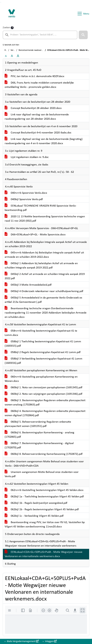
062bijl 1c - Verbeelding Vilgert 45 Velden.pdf (34, 516)
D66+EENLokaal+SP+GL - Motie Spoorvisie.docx (35, 235)
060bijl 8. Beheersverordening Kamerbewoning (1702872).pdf (44, 454)
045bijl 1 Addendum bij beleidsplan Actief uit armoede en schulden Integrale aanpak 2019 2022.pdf (41, 266)
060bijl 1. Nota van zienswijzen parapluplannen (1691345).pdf (43, 388)
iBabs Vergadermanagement (22, 641)
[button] (83, 35)
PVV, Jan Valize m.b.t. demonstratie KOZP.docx (34, 76)
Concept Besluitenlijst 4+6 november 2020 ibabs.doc (38, 133)
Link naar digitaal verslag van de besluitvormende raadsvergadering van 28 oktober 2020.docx (37, 117)
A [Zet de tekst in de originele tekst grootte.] (6, 56)
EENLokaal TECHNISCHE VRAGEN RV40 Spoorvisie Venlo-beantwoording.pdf (41, 208)
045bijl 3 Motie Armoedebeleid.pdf (28, 285)
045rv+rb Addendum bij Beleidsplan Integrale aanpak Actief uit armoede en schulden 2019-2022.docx (44, 255)
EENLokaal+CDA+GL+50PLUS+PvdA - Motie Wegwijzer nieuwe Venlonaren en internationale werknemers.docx (43, 554)
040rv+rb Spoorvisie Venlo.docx (26, 193)
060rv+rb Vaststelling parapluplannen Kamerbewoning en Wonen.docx (41, 379)
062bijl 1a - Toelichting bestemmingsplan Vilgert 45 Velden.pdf (44, 497)
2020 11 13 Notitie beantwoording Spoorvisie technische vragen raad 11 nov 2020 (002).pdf (45, 219)
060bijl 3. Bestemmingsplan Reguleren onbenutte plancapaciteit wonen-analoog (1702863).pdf (45, 403)
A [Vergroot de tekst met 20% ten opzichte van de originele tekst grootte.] (12, 56)
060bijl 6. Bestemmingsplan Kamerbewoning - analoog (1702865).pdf (39, 435)
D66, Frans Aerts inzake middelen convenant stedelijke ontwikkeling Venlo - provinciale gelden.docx (39, 85)
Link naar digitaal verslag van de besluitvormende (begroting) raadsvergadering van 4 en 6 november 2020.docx (44, 141)
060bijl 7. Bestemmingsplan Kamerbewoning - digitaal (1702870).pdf (39, 445)
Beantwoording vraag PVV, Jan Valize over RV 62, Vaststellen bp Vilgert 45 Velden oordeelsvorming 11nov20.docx (45, 525)
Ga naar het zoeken (0, 2)
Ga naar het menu (1, 2)
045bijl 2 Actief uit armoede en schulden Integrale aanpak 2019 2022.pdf (45, 276)
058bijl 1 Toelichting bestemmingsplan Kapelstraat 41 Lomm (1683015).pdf (43, 344)
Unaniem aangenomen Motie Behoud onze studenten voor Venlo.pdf (42, 474)
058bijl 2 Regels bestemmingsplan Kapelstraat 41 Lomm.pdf (43, 352)
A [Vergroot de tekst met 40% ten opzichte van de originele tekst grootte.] (18, 56)
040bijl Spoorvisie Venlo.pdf (24, 199)
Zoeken (6, 28)
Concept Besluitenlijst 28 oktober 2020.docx (33, 108)
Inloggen (51, 641)
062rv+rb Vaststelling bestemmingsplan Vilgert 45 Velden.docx (44, 490)
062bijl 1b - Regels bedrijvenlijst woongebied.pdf (36, 503)
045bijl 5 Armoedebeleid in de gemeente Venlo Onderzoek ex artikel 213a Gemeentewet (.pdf (43, 300)
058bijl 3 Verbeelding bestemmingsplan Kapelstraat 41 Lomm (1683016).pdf (43, 361)
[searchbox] (40, 35)
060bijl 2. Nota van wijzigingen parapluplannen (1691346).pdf (43, 394)
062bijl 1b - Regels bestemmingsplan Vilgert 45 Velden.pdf (42, 510)
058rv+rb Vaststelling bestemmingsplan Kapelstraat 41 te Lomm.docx (41, 333)
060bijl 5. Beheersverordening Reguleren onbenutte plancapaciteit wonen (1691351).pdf (38, 424)
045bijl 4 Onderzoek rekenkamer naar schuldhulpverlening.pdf (44, 291)
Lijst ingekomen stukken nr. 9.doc (27, 157)
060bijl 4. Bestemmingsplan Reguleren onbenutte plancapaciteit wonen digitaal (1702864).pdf (45, 413)
